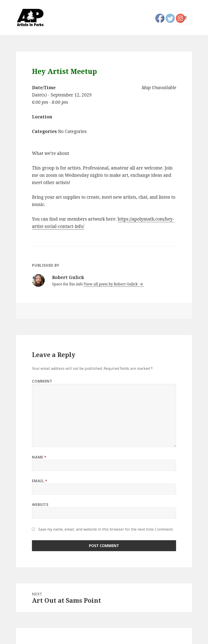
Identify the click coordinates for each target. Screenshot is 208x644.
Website (40, 505)
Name (39, 457)
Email (40, 481)
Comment (42, 381)
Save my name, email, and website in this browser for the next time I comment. (106, 529)
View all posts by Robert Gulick (111, 284)
